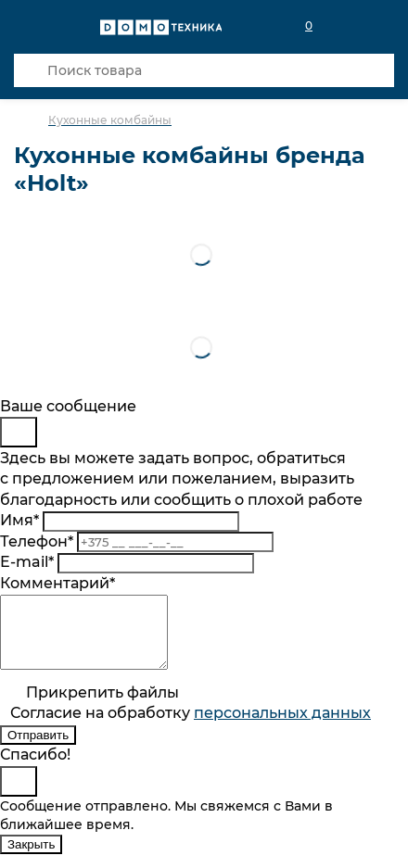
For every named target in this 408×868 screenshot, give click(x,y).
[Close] (19, 432)
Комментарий (57, 583)
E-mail (27, 562)
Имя (19, 520)
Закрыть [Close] (31, 858)
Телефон (37, 541)
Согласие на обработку (191, 727)
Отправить (38, 749)
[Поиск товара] (204, 70)
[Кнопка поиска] (31, 70)
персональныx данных (282, 727)
